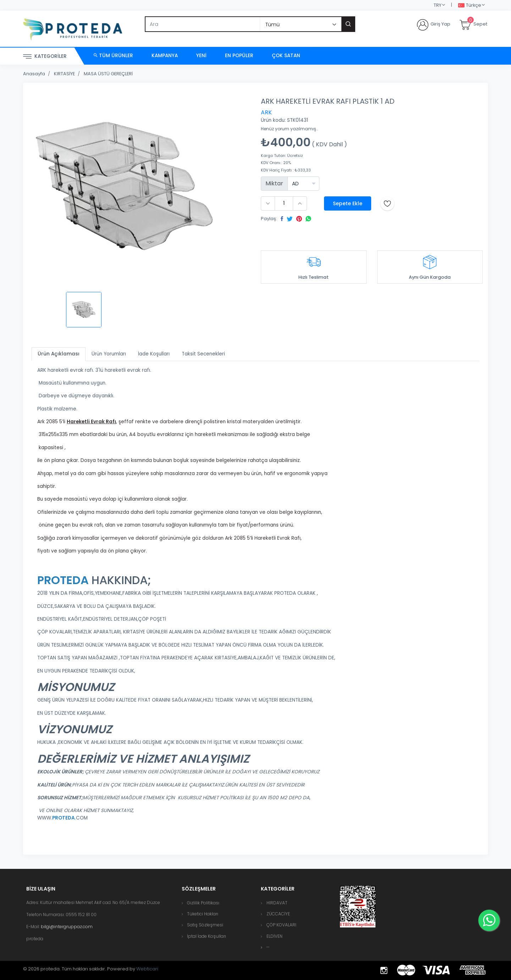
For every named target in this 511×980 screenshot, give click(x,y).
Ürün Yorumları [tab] (109, 354)
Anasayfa (34, 74)
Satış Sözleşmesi (205, 925)
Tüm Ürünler (113, 56)
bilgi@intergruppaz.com (67, 927)
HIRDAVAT (277, 903)
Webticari (147, 969)
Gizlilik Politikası (203, 903)
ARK (266, 112)
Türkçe (470, 6)
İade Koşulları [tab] (154, 354)
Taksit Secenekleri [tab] (203, 354)
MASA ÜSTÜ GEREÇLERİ (108, 74)
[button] (268, 947)
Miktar (274, 183)
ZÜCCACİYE (278, 914)
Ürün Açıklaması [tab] (59, 354)
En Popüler (239, 56)
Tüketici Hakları (203, 914)
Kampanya (165, 56)
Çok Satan (286, 56)
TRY (438, 5)
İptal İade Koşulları (207, 936)
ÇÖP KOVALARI (281, 925)
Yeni (201, 56)
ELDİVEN (274, 936)
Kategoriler (45, 57)
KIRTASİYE (64, 74)
